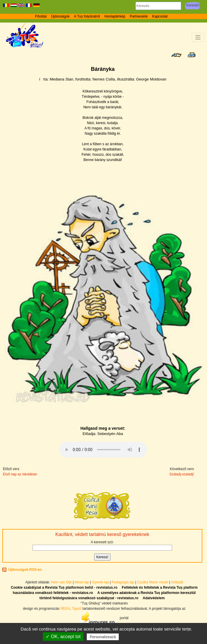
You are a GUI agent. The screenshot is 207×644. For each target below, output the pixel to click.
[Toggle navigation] (198, 37)
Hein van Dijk (61, 582)
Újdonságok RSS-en (25, 570)
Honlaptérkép (115, 16)
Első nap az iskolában (20, 474)
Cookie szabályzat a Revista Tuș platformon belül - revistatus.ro (64, 588)
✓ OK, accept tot (63, 637)
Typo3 (77, 609)
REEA (65, 609)
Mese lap (82, 582)
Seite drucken (192, 55)
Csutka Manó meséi (153, 582)
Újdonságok (60, 16)
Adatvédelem (154, 598)
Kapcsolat (160, 16)
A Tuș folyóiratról (87, 16)
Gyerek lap (101, 582)
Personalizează (103, 637)
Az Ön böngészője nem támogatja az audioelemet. (103, 450)
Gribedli (177, 582)
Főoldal (41, 16)
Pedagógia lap (123, 582)
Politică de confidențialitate (146, 637)
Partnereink (139, 16)
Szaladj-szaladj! (181, 474)
